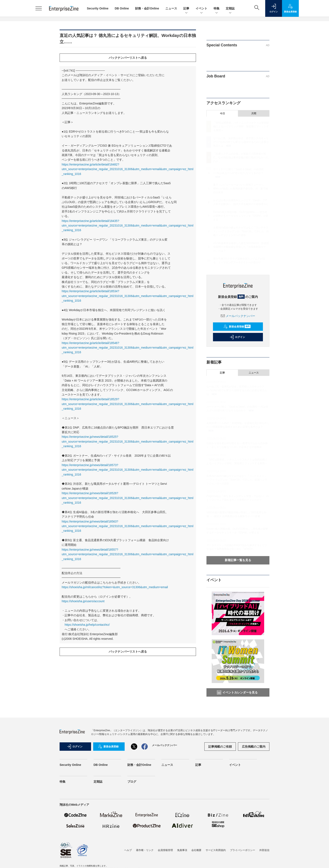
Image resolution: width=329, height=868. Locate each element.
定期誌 (230, 9)
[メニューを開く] (39, 8)
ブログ (132, 782)
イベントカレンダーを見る (237, 692)
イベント (201, 9)
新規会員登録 (237, 327)
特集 (217, 9)
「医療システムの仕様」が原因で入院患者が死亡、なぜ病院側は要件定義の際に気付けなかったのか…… (241, 158)
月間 (254, 113)
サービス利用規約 (216, 850)
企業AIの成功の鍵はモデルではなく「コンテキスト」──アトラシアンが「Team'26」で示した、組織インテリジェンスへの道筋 (241, 231)
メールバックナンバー (238, 316)
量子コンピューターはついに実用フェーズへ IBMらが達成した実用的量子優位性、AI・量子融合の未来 (241, 189)
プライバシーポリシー (243, 850)
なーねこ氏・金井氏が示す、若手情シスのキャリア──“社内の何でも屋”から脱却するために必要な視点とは (241, 142)
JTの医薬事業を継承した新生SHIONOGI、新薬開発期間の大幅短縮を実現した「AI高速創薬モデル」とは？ (241, 247)
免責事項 (182, 850)
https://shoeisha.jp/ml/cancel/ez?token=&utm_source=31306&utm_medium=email (115, 587)
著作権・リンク (145, 850)
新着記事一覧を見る (238, 560)
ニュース (171, 8)
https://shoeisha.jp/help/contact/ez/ (87, 625)
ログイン (237, 337)
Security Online (98, 8)
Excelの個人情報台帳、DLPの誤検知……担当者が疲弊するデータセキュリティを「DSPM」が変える (241, 216)
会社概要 (196, 850)
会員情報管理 (165, 850)
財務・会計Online (147, 8)
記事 (186, 9)
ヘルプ (128, 850)
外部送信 (264, 850)
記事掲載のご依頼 (220, 747)
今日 (222, 113)
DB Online (122, 8)
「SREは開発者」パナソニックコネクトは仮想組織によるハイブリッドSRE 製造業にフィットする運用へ (241, 126)
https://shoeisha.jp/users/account (83, 601)
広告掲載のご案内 (254, 747)
